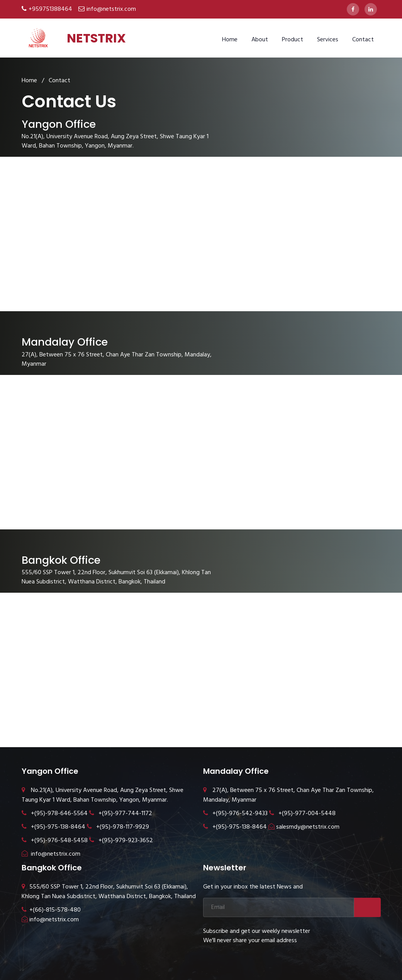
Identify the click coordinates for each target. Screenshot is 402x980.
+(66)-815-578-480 (51, 910)
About (260, 40)
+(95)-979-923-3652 (121, 841)
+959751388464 (50, 9)
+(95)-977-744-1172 (121, 814)
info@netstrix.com (111, 9)
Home (230, 40)
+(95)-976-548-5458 (55, 841)
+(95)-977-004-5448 (302, 814)
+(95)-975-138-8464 (53, 827)
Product (293, 40)
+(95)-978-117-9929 (118, 827)
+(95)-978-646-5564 (55, 814)
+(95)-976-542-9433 (235, 814)
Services (328, 40)
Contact (363, 40)
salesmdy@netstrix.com (304, 827)
